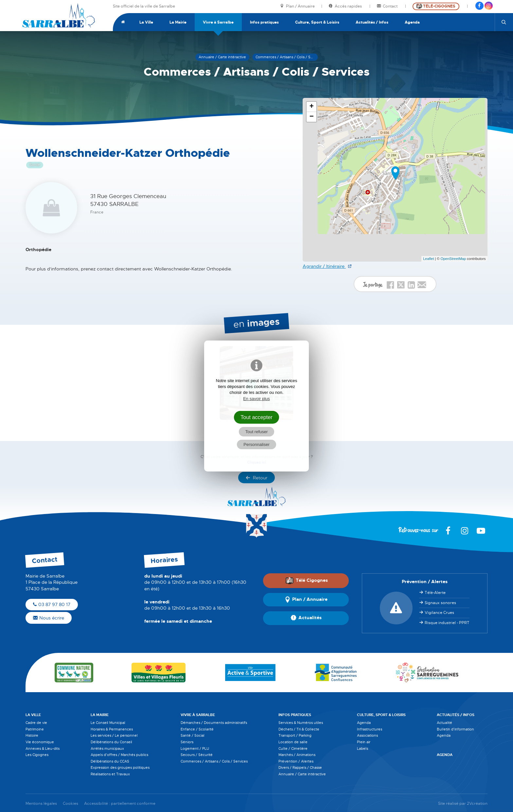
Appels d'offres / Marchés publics (119, 755)
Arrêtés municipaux (107, 748)
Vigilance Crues (439, 613)
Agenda (412, 22)
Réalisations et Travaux (110, 774)
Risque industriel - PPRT (447, 623)
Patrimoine (35, 729)
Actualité (444, 723)
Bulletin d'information (455, 729)
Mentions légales (41, 804)
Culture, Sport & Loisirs (317, 22)
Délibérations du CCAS (110, 761)
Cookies (71, 804)
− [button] (312, 117)
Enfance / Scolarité (197, 729)
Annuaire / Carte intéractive (302, 774)
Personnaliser (256, 444)
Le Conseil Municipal (108, 723)
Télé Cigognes (307, 581)
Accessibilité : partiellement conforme (120, 804)
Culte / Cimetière (293, 748)
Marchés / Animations (297, 755)
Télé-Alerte (435, 593)
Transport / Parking (295, 735)
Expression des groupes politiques (120, 767)
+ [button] (312, 107)
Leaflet (428, 259)
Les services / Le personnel (114, 735)
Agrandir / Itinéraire (324, 266)
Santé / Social (193, 735)
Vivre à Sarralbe (218, 22)
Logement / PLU (195, 748)
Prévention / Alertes (296, 761)
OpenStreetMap (453, 259)
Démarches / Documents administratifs (214, 723)
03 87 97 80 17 (52, 604)
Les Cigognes (37, 755)
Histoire (32, 735)
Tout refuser (257, 432)
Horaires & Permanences (112, 729)
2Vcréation (477, 804)
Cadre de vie (36, 723)
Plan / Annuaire (297, 6)
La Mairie (178, 22)
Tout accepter (256, 417)
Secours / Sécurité (197, 755)
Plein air (364, 742)
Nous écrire (49, 618)
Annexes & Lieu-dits (43, 748)
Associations (367, 735)
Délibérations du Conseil (111, 742)
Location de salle (293, 742)
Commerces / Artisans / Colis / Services (214, 761)
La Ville (146, 22)
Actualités (306, 618)
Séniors (187, 742)
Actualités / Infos (372, 22)
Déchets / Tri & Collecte (299, 729)
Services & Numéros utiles (301, 723)
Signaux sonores (440, 603)
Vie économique (40, 742)
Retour (256, 478)
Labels (363, 748)
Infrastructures (370, 729)
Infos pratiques (264, 22)
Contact (388, 6)
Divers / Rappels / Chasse (300, 767)
